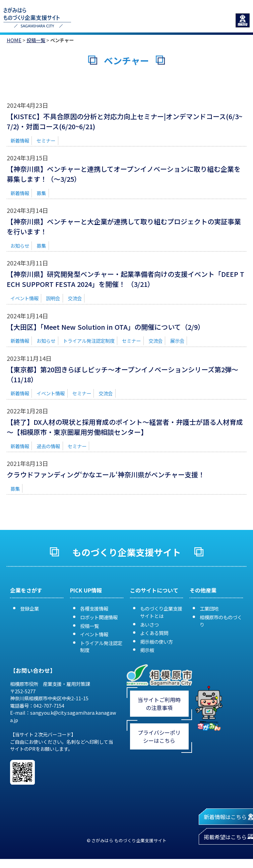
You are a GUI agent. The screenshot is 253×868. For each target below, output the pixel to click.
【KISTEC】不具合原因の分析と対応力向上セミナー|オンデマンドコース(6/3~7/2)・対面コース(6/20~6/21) (124, 121)
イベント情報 (24, 298)
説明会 (53, 298)
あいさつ (149, 624)
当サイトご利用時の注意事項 (159, 704)
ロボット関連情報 (99, 617)
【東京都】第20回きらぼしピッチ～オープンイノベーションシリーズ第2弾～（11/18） (122, 374)
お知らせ (20, 246)
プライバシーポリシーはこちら (159, 736)
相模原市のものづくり (221, 621)
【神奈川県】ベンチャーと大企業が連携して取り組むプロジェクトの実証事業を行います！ (124, 226)
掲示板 (147, 650)
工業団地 (209, 608)
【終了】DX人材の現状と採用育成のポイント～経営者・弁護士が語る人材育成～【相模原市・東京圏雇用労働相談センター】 (125, 427)
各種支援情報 (94, 608)
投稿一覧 (36, 40)
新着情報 (20, 140)
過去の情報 (48, 446)
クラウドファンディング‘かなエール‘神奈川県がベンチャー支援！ (106, 475)
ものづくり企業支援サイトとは (161, 612)
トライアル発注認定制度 (89, 341)
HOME (14, 40)
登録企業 (29, 608)
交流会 (75, 298)
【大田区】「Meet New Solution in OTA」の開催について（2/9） (106, 327)
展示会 (177, 341)
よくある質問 (154, 633)
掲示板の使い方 (156, 642)
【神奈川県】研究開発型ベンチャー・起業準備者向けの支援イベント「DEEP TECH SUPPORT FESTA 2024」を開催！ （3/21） (125, 279)
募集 (41, 193)
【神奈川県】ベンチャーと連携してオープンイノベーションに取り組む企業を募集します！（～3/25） (124, 174)
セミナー (46, 140)
